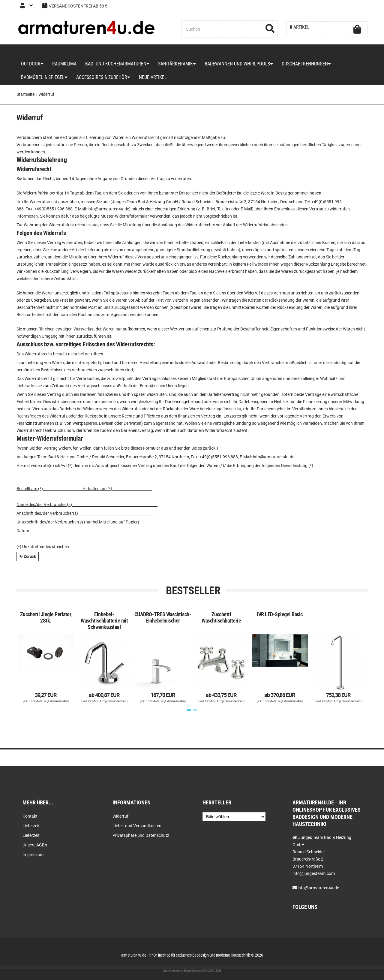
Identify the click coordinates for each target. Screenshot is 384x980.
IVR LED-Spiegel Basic (280, 630)
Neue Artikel (146, 90)
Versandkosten (59, 717)
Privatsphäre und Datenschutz (141, 835)
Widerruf (120, 816)
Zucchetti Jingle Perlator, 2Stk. (46, 634)
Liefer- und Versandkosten (137, 826)
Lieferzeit (31, 826)
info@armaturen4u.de (318, 888)
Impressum (33, 855)
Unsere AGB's (35, 845)
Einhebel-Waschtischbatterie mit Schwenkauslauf (104, 637)
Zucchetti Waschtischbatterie (221, 634)
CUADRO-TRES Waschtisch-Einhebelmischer (163, 634)
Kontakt (30, 816)
